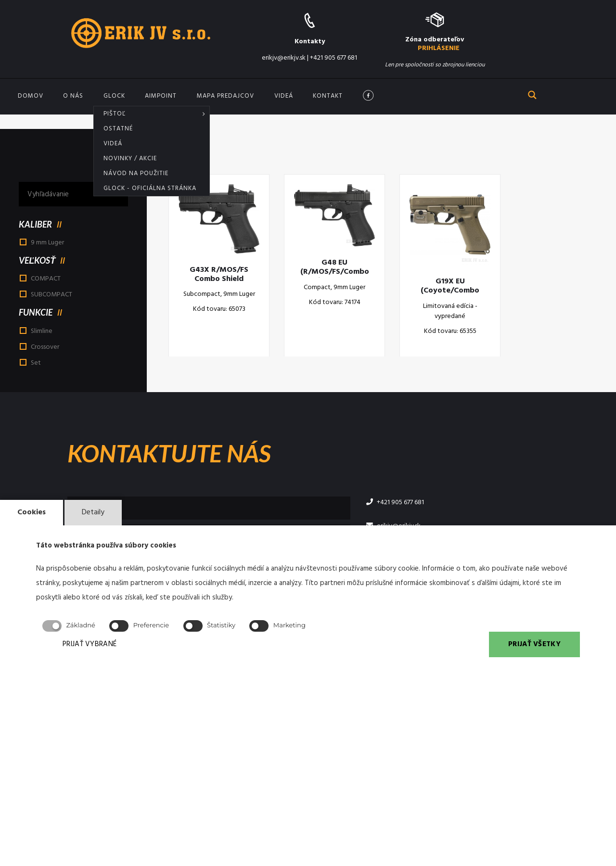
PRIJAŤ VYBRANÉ (90, 644)
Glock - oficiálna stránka (150, 188)
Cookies (32, 512)
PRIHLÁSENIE (439, 48)
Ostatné (118, 129)
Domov (31, 96)
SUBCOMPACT (51, 295)
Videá (113, 144)
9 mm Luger (47, 243)
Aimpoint (161, 96)
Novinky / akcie (130, 159)
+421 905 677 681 (334, 58)
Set (36, 363)
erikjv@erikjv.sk (284, 58)
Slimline (42, 331)
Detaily (93, 512)
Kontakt (328, 96)
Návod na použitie (136, 173)
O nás (73, 96)
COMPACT (46, 279)
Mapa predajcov (225, 96)
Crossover (45, 347)
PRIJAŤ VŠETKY (534, 644)
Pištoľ (115, 114)
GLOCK (114, 96)
